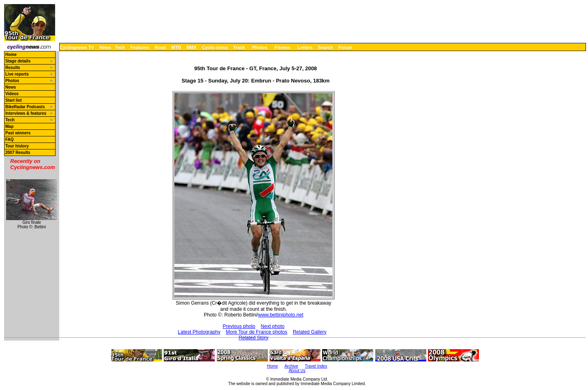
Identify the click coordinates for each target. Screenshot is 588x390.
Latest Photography (199, 332)
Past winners (18, 133)
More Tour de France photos (257, 332)
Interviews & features (26, 113)
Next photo (273, 326)
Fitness (282, 47)
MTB (176, 47)
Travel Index (316, 366)
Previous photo (239, 326)
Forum (345, 47)
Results (13, 68)
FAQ (10, 139)
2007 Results (18, 153)
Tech (120, 47)
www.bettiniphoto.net (281, 315)
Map (9, 126)
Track (239, 47)
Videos (12, 94)
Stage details (18, 61)
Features (140, 47)
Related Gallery (310, 332)
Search (326, 47)
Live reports (17, 74)
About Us (297, 371)
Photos (259, 47)
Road (160, 47)
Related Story (254, 338)
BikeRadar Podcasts (25, 107)
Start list (13, 100)
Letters (305, 47)
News (106, 47)
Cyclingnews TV (77, 47)
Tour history (17, 146)
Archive (291, 366)
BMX (192, 47)
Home (11, 55)
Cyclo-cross (215, 47)
